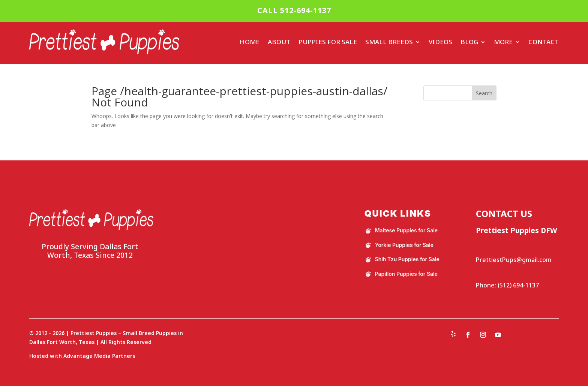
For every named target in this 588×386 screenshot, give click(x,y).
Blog (469, 42)
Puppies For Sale (328, 42)
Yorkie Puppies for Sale (399, 245)
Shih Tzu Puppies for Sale (402, 260)
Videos (440, 42)
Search (484, 93)
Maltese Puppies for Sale (401, 231)
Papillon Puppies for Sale (401, 274)
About (279, 42)
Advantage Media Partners (99, 356)
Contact (544, 42)
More (503, 42)
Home (250, 42)
